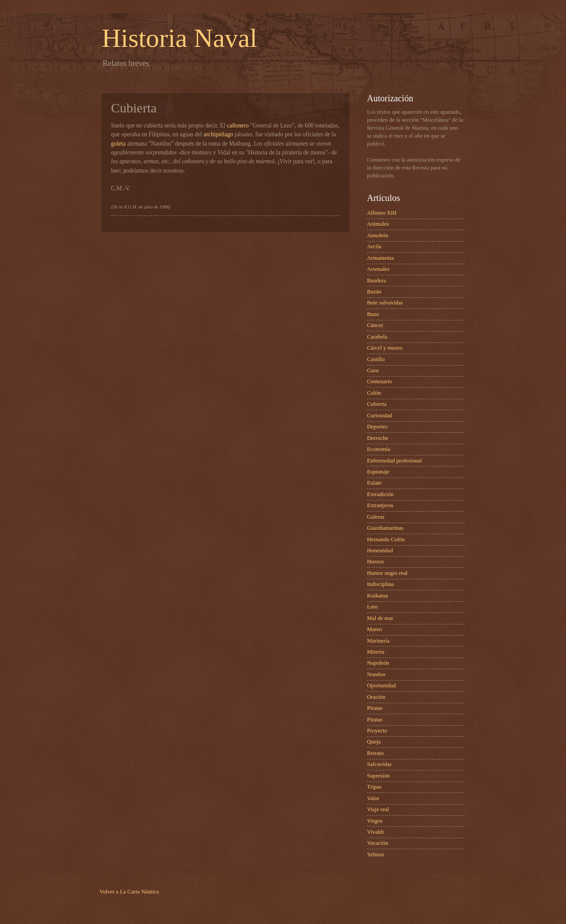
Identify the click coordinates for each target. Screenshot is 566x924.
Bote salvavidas (385, 303)
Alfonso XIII (382, 213)
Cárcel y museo (385, 348)
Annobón (378, 235)
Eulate (374, 483)
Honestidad (380, 551)
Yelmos (376, 855)
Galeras (376, 517)
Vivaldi (375, 832)
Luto (372, 607)
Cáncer (375, 325)
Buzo (373, 314)
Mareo (375, 629)
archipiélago (218, 134)
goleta (118, 144)
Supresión (379, 776)
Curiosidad (380, 416)
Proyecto (377, 731)
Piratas (375, 708)
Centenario (380, 381)
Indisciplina (381, 584)
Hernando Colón (386, 539)
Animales (378, 224)
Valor (373, 798)
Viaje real (378, 809)
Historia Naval (180, 38)
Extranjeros (380, 505)
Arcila (374, 246)
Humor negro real (387, 573)
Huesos (375, 562)
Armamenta (381, 258)
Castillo (376, 359)
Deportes (377, 427)
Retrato (375, 753)
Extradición (380, 494)
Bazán (374, 292)
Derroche (378, 438)
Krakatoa (377, 596)
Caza (373, 370)
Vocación (378, 843)
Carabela (377, 337)
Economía (379, 449)
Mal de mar (380, 618)
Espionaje (378, 472)
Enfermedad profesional (394, 461)
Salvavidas (379, 764)
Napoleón (378, 663)
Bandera (377, 281)
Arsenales (378, 269)
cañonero (238, 125)
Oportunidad (381, 685)
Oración (376, 697)
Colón (374, 393)
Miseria (376, 652)
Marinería (378, 641)
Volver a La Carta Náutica (129, 892)
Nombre (376, 674)
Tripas (374, 787)
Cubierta (377, 404)
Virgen (375, 821)
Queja (374, 742)
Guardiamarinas (385, 528)
